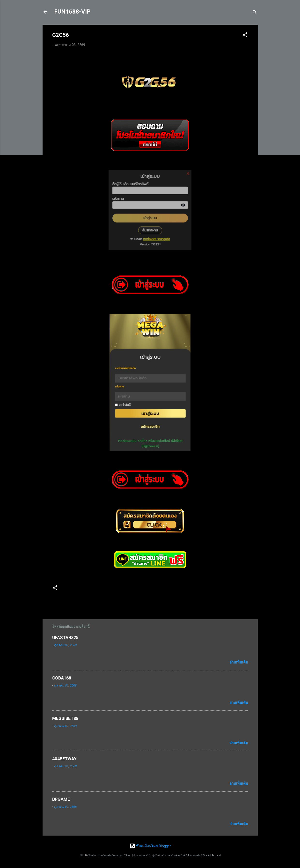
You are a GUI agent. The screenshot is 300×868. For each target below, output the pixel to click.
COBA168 (62, 678)
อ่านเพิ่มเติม (239, 662)
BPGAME (61, 799)
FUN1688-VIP (72, 12)
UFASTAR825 (65, 638)
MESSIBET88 (65, 718)
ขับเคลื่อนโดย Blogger (150, 846)
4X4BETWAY (64, 759)
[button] (245, 36)
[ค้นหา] (255, 13)
